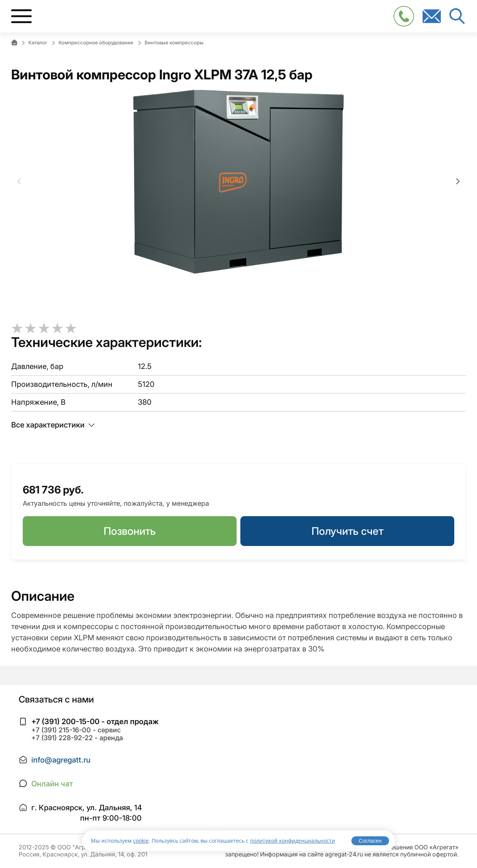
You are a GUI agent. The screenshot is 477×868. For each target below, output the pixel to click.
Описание (43, 596)
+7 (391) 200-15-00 (65, 722)
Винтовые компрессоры (174, 42)
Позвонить (130, 531)
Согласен (370, 841)
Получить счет (348, 531)
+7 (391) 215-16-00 (61, 730)
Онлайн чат (52, 784)
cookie (141, 841)
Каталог (38, 42)
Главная (14, 42)
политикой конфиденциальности (293, 841)
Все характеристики (53, 425)
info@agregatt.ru (61, 760)
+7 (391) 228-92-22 (62, 738)
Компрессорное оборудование (96, 42)
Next (458, 182)
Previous (19, 182)
